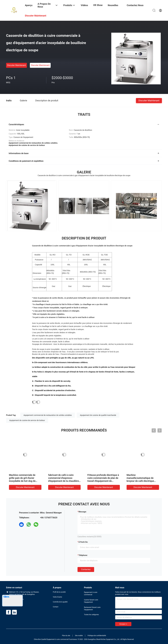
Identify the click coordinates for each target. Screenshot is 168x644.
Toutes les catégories (91, 615)
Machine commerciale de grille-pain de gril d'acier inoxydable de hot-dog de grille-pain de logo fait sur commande (23, 481)
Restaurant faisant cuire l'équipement (92, 608)
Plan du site (66, 636)
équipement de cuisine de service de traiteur (27, 420)
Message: (83, 512)
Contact (56, 607)
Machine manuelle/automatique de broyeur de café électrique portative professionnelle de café (141, 481)
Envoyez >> (123, 624)
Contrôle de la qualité (60, 602)
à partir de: (83, 542)
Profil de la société (59, 592)
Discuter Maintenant (16, 65)
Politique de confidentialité (97, 636)
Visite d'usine (57, 597)
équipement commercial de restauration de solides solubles (48, 415)
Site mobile (79, 636)
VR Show (98, 5)
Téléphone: (83, 555)
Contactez (86, 569)
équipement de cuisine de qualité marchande (98, 415)
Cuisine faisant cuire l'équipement (91, 601)
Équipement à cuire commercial (91, 593)
